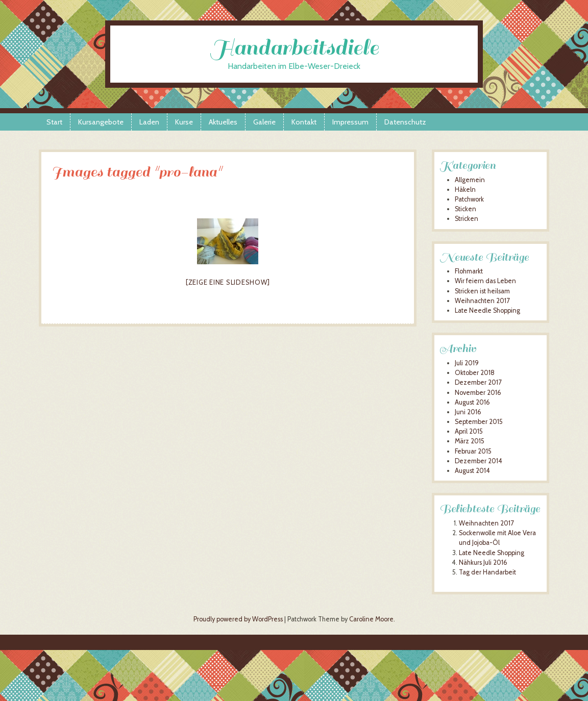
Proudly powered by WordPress (238, 619)
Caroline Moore (371, 619)
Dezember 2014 (479, 461)
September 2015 (479, 422)
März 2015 (470, 441)
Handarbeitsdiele (294, 48)
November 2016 (478, 393)
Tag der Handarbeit (487, 572)
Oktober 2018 (475, 373)
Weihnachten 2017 (482, 301)
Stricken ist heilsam (482, 291)
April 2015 (469, 431)
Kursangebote (101, 122)
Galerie (264, 122)
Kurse (184, 122)
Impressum (350, 122)
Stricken (467, 219)
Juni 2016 (468, 412)
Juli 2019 (467, 363)
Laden (149, 122)
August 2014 (472, 471)
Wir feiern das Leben (485, 281)
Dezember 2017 (478, 382)
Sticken (465, 209)
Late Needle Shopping (487, 310)
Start (54, 122)
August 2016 (472, 402)
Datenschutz (405, 122)
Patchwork (469, 199)
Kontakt (304, 122)
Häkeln (465, 190)
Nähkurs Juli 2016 (483, 562)
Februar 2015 (473, 451)
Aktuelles (223, 122)
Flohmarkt (469, 271)
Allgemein (470, 180)
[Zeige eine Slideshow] (228, 282)
